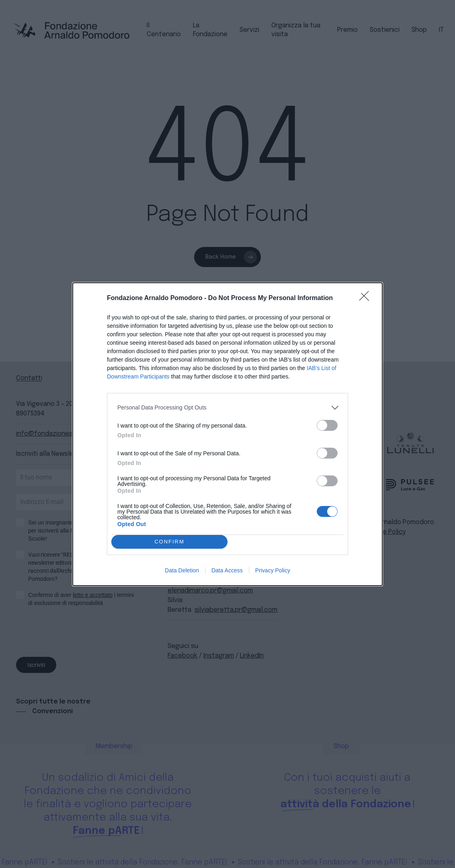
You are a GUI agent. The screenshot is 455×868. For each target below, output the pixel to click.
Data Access (227, 570)
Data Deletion (182, 570)
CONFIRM (169, 542)
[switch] (327, 425)
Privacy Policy (273, 570)
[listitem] (227, 408)
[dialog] (227, 434)
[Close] (367, 298)
